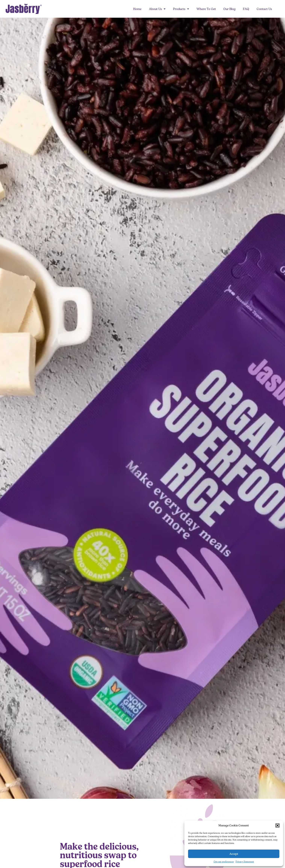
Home (137, 9)
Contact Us (264, 9)
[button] (277, 825)
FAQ (246, 9)
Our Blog (229, 9)
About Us (157, 9)
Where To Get (206, 9)
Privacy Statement (245, 862)
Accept (234, 854)
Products (181, 9)
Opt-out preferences (224, 862)
